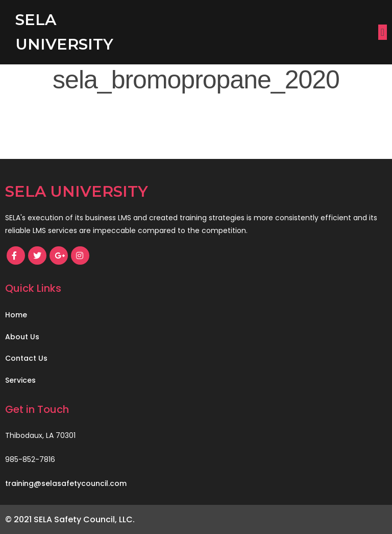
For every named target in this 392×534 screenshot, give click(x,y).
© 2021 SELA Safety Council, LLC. (70, 519)
